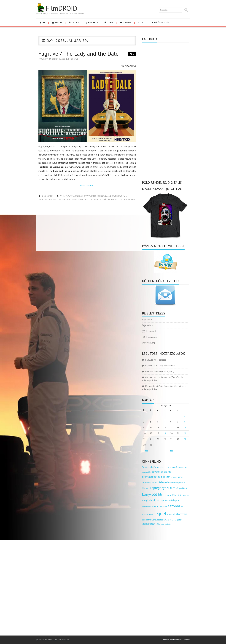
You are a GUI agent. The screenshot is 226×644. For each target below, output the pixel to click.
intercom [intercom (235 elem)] (173, 482)
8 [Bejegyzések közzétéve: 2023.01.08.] (184, 422)
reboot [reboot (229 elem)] (155, 506)
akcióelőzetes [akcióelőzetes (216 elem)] (157, 467)
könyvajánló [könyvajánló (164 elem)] (181, 488)
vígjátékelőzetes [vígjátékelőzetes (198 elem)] (150, 524)
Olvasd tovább (87, 186)
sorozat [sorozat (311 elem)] (171, 514)
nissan (96, 199)
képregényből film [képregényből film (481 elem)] (163, 488)
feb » (172, 451)
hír (42, 22)
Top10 (109, 22)
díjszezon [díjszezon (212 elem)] (165, 477)
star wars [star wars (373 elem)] (182, 514)
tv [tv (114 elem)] (164, 520)
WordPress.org (148, 343)
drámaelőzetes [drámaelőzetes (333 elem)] (151, 477)
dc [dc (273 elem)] (162, 472)
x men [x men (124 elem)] (162, 524)
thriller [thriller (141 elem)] (145, 520)
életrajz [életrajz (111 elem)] (168, 524)
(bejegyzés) (149, 331)
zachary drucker (127, 199)
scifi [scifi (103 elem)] (182, 507)
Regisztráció (147, 320)
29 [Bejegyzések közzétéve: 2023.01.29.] (185, 439)
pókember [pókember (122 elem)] (146, 507)
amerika (64, 196)
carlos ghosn (98, 196)
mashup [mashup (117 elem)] (186, 495)
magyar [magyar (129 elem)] (168, 495)
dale (107, 196)
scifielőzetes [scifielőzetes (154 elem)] (148, 514)
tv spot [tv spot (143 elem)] (168, 520)
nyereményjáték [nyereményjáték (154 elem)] (168, 500)
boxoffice (91, 22)
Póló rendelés (160, 22)
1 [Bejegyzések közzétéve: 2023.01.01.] (184, 416)
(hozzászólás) (150, 337)
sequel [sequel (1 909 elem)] (160, 513)
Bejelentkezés (148, 325)
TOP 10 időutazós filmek (164, 366)
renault (115, 199)
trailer (57, 22)
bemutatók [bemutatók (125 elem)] (147, 472)
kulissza (125, 22)
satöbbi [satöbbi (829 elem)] (174, 506)
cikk (141, 22)
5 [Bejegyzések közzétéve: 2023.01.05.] (164, 422)
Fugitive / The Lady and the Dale (79, 54)
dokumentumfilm (118, 196)
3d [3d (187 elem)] (143, 467)
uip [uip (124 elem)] (173, 520)
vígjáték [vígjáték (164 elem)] (178, 520)
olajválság (105, 199)
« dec (146, 451)
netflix (75, 199)
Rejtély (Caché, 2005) (165, 371)
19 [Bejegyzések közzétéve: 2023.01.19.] (165, 433)
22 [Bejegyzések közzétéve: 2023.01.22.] (185, 433)
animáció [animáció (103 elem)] (168, 467)
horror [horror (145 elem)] (180, 477)
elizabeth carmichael (48, 199)
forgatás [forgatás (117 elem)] (174, 477)
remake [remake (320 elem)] (163, 506)
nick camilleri (86, 199)
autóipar (78, 196)
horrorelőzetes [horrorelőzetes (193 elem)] (149, 482)
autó (70, 196)
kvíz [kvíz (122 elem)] (148, 488)
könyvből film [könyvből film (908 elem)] (153, 494)
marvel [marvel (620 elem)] (177, 494)
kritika (74, 22)
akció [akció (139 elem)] (147, 467)
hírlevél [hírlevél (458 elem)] (163, 482)
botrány (86, 196)
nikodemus (73, 59)
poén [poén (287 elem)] (178, 500)
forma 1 (63, 199)
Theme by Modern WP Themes (176, 640)
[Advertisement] (87, 227)
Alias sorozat (160, 360)
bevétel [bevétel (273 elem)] (156, 472)
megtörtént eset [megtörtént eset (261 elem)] (151, 500)
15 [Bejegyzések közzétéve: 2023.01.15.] (185, 428)
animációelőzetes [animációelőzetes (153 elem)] (179, 467)
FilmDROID (57, 8)
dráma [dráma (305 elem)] (168, 472)
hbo (69, 199)
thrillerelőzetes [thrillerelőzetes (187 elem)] (156, 520)
